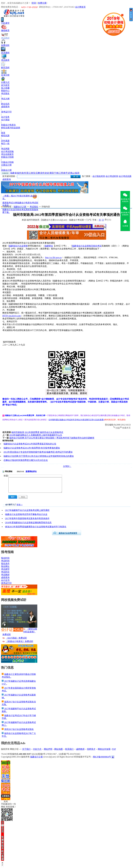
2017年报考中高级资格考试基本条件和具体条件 (27, 518)
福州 (19, 173)
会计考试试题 (125, 176)
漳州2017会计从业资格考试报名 (19, 729)
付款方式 (37, 749)
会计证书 (5, 580)
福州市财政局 (18, 432)
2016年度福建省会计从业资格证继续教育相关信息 (28, 523)
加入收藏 (5, 88)
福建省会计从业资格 (18, 246)
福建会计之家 (20, 207)
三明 (61, 173)
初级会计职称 (7, 157)
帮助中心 (5, 91)
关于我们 (26, 749)
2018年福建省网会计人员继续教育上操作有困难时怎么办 (36, 435)
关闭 (6, 802)
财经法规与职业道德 (11, 128)
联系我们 (69, 749)
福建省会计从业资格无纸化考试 (87, 246)
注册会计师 (6, 165)
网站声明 (48, 749)
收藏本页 (126, 428)
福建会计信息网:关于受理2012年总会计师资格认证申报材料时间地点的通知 (39, 456)
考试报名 (5, 93)
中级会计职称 (7, 162)
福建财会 (49, 246)
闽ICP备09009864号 (102, 757)
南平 (66, 173)
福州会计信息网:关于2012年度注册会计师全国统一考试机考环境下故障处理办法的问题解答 (52, 438)
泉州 (24, 173)
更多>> (20, 505)
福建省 (13, 173)
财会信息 (5, 104)
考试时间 (5, 561)
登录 (34, 3)
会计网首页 (80, 7)
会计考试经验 (7, 151)
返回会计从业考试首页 (68, 533)
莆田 (52, 173)
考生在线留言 (7, 154)
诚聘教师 (80, 749)
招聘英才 (91, 749)
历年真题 (5, 141)
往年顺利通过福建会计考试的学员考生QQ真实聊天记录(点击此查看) (76, 420)
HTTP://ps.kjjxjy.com (12, 316)
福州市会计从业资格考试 (52, 432)
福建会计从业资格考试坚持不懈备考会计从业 (26, 514)
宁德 (56, 173)
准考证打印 (6, 112)
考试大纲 (5, 99)
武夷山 (71, 173)
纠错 (118, 428)
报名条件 (5, 564)
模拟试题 (5, 136)
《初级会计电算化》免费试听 (20, 641)
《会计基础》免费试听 (16, 638)
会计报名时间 (99, 176)
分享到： (67, 466)
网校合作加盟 (104, 749)
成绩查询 (5, 107)
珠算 (3, 133)
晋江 (28, 173)
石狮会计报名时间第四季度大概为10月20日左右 (26, 460)
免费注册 (42, 3)
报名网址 (5, 566)
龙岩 (47, 173)
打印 (109, 220)
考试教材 (5, 575)
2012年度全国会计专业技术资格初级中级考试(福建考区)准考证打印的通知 (38, 452)
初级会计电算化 (8, 125)
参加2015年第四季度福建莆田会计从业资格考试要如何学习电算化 (36, 527)
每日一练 (5, 144)
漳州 (42, 173)
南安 (33, 173)
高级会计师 (6, 170)
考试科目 (5, 572)
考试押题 (5, 149)
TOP (114, 749)
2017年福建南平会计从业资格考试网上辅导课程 (27, 510)
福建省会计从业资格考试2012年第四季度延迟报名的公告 (30, 444)
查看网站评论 (31, 471)
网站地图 (59, 749)
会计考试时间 (112, 176)
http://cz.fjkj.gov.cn (53, 257)
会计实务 (5, 117)
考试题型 (5, 569)
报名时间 (5, 558)
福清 (77, 173)
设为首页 (5, 85)
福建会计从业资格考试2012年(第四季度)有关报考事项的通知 (32, 448)
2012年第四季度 (32, 432)
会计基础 (5, 120)
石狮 (38, 173)
